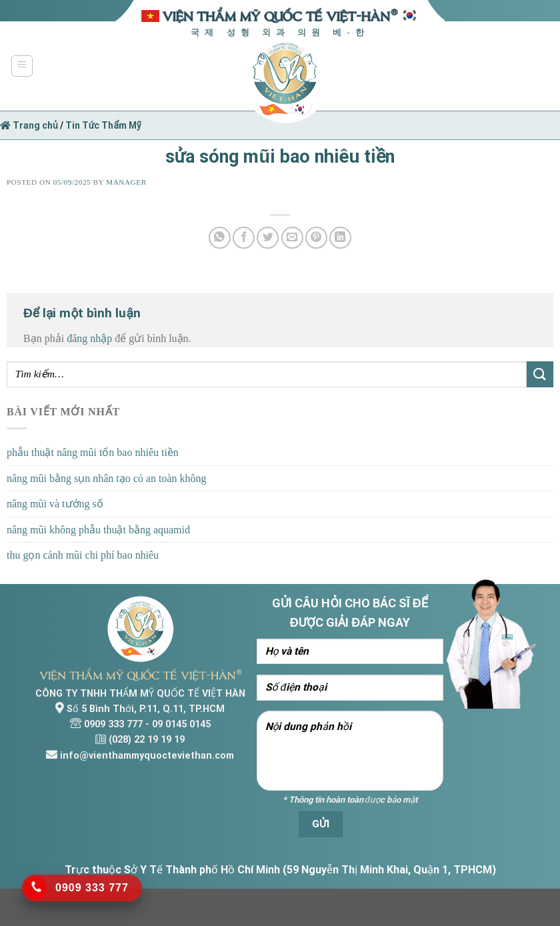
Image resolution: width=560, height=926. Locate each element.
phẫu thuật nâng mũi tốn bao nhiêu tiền (93, 452)
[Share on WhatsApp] (220, 238)
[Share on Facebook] (244, 238)
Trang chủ (29, 125)
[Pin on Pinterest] (316, 238)
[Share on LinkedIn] (340, 238)
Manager (126, 182)
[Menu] (22, 66)
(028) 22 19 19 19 (147, 740)
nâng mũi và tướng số (55, 504)
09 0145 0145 (181, 724)
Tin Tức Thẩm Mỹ (103, 125)
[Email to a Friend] (292, 238)
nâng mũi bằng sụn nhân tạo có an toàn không (107, 478)
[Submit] (540, 374)
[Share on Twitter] (268, 238)
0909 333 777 (113, 724)
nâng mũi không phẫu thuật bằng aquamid (98, 530)
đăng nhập (89, 338)
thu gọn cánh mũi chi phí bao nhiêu (83, 555)
